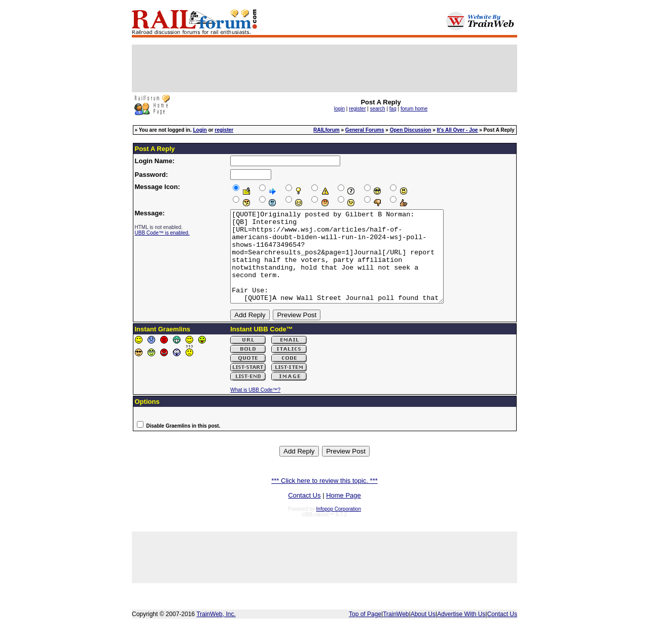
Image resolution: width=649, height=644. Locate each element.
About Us (423, 632)
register (357, 109)
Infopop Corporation (339, 527)
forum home (414, 109)
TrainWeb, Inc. (216, 632)
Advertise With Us (461, 632)
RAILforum (327, 130)
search (378, 109)
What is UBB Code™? (255, 408)
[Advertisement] (324, 68)
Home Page (344, 514)
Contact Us (304, 514)
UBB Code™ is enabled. (162, 233)
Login (200, 130)
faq (393, 109)
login (339, 109)
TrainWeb (396, 632)
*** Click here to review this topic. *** (324, 499)
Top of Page (365, 632)
